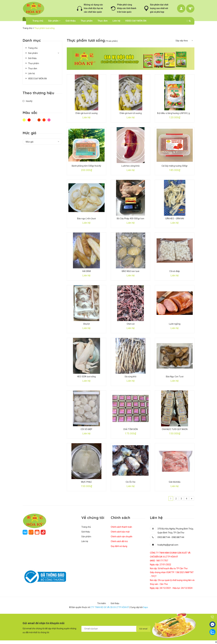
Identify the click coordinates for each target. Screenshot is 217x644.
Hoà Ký (28, 101)
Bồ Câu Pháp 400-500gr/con (131, 219)
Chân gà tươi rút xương (86, 113)
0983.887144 (178, 537)
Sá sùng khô (131, 377)
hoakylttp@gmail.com (168, 545)
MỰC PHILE (86, 482)
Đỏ (29, 120)
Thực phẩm (87, 21)
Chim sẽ (131, 324)
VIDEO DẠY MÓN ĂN (136, 21)
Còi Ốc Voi (131, 482)
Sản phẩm (54, 21)
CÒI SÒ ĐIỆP (86, 429)
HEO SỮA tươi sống (86, 377)
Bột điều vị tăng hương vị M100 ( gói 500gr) (178, 113)
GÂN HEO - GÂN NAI (175, 219)
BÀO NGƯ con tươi (131, 271)
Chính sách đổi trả (119, 541)
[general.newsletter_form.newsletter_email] (116, 629)
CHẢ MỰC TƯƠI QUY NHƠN (175, 429)
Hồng (49, 120)
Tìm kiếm (102, 603)
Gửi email (143, 629)
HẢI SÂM (86, 271)
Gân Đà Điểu (175, 482)
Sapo (145, 607)
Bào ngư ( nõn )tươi (86, 219)
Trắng (34, 120)
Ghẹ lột (86, 324)
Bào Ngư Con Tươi (175, 377)
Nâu (39, 120)
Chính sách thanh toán (121, 527)
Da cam (44, 120)
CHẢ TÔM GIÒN (131, 429)
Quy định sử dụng (119, 546)
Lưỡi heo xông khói (131, 166)
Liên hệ (116, 21)
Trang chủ (38, 21)
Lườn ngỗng (175, 324)
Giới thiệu (71, 21)
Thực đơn (103, 21)
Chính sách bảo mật (120, 532)
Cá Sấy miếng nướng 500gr (175, 166)
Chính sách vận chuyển (122, 537)
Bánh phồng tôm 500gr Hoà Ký (86, 166)
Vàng (24, 120)
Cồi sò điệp (175, 271)
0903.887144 (164, 537)
